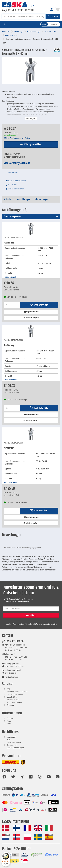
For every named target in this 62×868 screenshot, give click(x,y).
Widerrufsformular (14, 742)
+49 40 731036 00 (13, 641)
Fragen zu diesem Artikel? (16, 181)
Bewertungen (41, 199)
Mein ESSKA (12, 697)
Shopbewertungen (14, 702)
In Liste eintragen (31, 318)
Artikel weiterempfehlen (15, 189)
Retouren (11, 705)
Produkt (8, 199)
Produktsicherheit (11, 277)
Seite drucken (12, 185)
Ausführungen (24, 199)
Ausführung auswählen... (31, 144)
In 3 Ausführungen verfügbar (17, 138)
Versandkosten (13, 700)
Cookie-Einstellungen (15, 748)
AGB (9, 740)
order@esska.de (10, 673)
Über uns (10, 718)
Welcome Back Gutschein (17, 692)
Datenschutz (12, 745)
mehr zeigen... (31, 119)
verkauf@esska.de (17, 163)
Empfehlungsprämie (15, 694)
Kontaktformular (10, 677)
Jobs (9, 724)
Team (9, 721)
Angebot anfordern (31, 312)
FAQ (9, 689)
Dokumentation (12, 173)
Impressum (11, 737)
